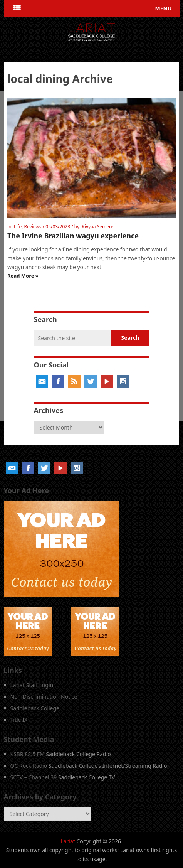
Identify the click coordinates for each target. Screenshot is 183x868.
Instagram (123, 381)
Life (18, 227)
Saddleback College (35, 708)
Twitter (91, 381)
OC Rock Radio (29, 766)
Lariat (68, 841)
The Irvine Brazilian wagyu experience (73, 236)
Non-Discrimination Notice (44, 697)
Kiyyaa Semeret (98, 227)
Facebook (58, 381)
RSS (74, 381)
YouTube (107, 381)
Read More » (23, 276)
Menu (163, 8)
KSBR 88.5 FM (28, 754)
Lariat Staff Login (32, 685)
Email (42, 381)
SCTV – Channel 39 (34, 777)
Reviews (33, 227)
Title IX (19, 720)
